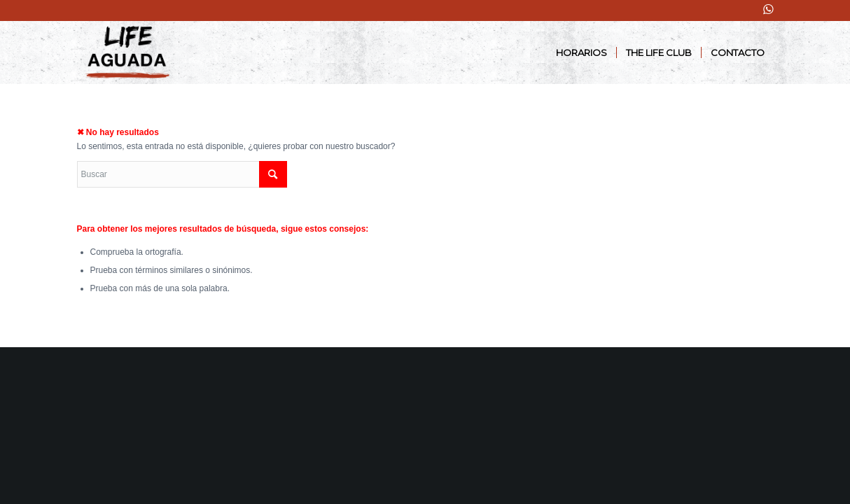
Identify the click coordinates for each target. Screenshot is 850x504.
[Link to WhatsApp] (768, 9)
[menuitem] (581, 52)
